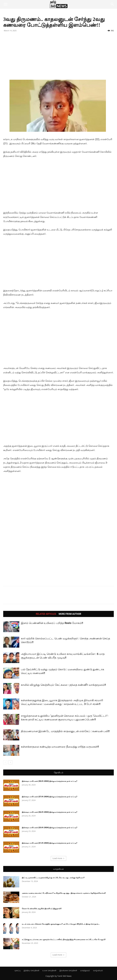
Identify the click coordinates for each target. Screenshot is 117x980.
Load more (59, 858)
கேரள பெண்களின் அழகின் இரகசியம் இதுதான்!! (42, 909)
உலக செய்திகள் (49, 970)
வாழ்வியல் (59, 869)
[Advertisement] (59, 57)
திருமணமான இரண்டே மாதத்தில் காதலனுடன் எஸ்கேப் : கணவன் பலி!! (65, 731)
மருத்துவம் (85, 970)
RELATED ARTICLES (46, 614)
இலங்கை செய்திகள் (68, 970)
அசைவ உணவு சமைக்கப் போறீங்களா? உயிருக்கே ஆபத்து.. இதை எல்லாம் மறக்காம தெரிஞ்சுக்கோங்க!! (64, 893)
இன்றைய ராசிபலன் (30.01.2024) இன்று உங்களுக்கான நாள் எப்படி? (50, 781)
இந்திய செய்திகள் (32, 970)
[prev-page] (5, 762)
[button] (5, 4)
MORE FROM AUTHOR (70, 614)
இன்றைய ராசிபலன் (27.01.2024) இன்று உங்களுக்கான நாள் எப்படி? (50, 797)
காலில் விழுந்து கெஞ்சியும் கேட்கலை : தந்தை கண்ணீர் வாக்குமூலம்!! (63, 685)
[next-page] (10, 762)
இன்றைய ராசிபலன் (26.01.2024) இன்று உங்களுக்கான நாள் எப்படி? (50, 812)
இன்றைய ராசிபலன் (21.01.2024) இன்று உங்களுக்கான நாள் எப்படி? (50, 843)
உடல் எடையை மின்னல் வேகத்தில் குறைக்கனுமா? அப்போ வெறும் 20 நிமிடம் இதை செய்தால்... (61, 924)
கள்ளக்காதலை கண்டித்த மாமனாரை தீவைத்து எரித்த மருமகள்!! (60, 747)
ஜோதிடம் (59, 772)
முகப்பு (17, 970)
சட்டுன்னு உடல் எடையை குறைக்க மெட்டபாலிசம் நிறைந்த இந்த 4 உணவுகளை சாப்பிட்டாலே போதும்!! (64, 939)
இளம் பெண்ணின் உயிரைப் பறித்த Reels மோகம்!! (52, 623)
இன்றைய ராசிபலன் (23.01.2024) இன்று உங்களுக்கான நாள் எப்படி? (50, 828)
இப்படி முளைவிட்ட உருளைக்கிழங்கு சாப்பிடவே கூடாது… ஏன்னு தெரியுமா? (53, 878)
